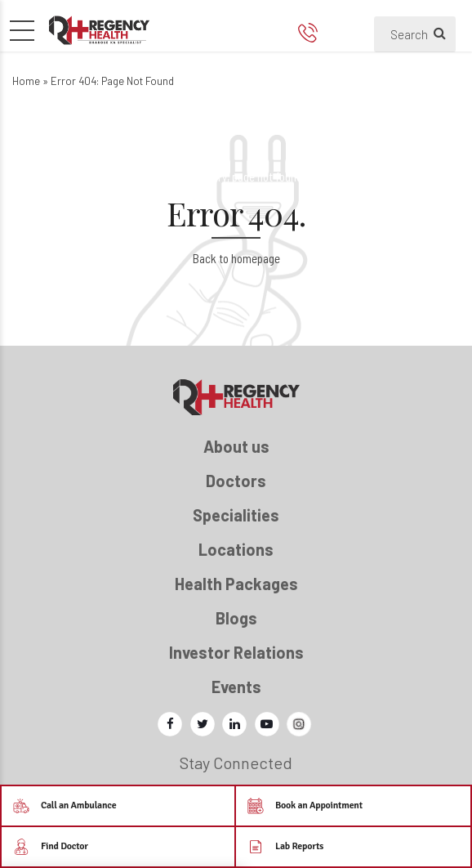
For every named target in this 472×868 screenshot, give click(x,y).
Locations (236, 549)
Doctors (236, 481)
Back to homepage (236, 258)
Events (236, 687)
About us (236, 446)
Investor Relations (236, 652)
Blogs (236, 618)
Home (26, 81)
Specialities (236, 515)
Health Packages (236, 584)
